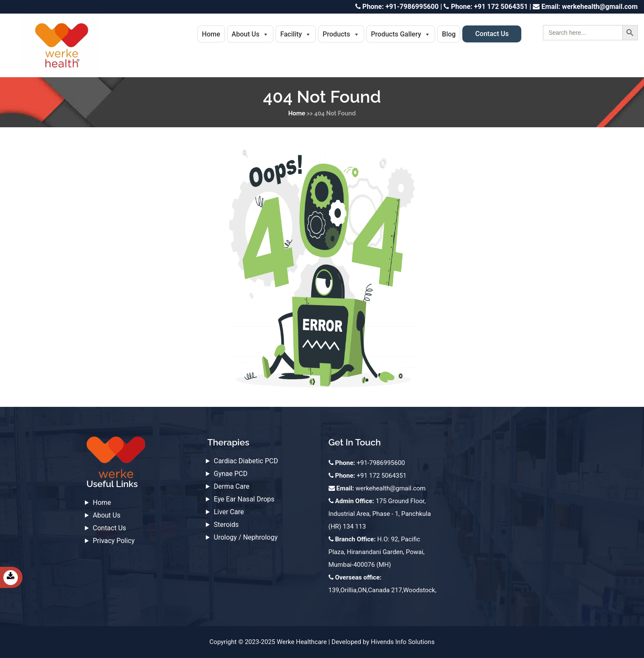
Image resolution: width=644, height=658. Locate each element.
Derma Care (232, 486)
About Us (250, 34)
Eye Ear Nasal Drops (244, 499)
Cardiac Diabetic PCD (246, 461)
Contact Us (492, 34)
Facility (296, 34)
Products (341, 34)
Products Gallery (401, 34)
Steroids (226, 525)
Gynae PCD (231, 474)
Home (211, 34)
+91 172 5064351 (486, 7)
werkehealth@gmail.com (585, 7)
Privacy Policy (114, 541)
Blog (449, 34)
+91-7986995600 (397, 7)
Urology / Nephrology (246, 537)
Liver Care (229, 512)
